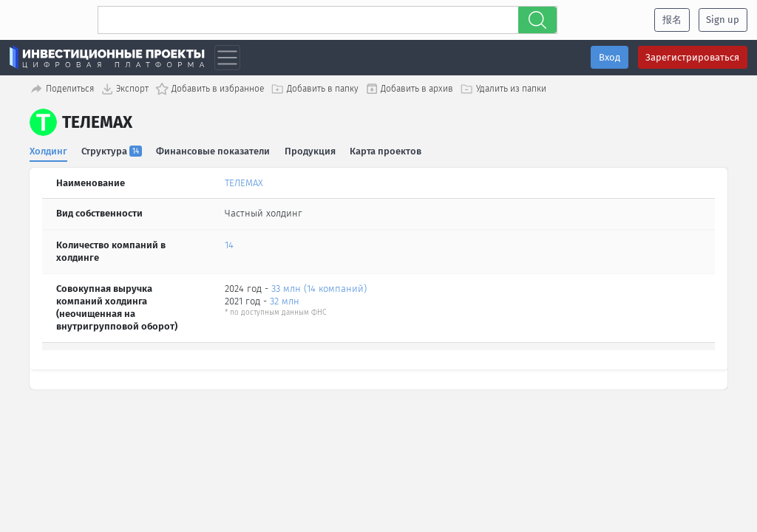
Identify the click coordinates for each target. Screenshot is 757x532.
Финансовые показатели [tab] (214, 151)
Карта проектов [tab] (386, 151)
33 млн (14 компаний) (319, 289)
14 (229, 245)
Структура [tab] (112, 151)
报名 (672, 20)
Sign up (723, 20)
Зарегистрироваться (692, 57)
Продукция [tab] (310, 151)
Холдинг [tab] (48, 151)
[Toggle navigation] (227, 58)
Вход (610, 57)
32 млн (285, 301)
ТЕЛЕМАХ (244, 183)
